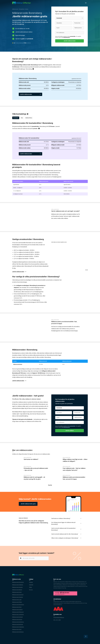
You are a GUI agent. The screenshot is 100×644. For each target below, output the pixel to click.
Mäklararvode (15, 9)
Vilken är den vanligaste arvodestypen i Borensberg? (66, 539)
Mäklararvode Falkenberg (18, 628)
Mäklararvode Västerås (18, 598)
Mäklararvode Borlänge (18, 625)
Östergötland (22, 9)
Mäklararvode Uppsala (17, 588)
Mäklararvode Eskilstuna (18, 633)
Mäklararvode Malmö (17, 590)
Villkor (31, 588)
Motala (27, 9)
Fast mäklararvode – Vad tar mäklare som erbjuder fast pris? (74, 469)
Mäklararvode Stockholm (18, 583)
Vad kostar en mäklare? (31, 459)
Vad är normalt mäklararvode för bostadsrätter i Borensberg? (66, 530)
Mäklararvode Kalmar (17, 620)
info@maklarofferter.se (59, 618)
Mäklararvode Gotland (17, 610)
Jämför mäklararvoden (70, 41)
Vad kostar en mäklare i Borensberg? (66, 519)
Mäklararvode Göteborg (18, 585)
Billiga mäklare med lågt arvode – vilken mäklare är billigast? (75, 460)
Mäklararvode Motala (18, 364)
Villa (22, 118)
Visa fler (50, 486)
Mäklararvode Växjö (17, 630)
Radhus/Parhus (29, 118)
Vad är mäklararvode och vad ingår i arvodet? (65, 211)
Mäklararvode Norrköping (18, 605)
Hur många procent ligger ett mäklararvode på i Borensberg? (66, 524)
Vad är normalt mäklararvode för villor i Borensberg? (66, 535)
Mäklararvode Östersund (18, 613)
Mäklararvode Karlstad (17, 618)
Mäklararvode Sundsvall (18, 595)
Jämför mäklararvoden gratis (28, 504)
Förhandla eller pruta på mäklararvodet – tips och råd (36, 469)
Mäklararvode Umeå (17, 593)
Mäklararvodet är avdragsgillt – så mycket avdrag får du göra (34, 479)
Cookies (31, 583)
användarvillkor (73, 36)
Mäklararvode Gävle (17, 608)
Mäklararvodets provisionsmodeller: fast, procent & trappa (64, 323)
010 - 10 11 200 (57, 621)
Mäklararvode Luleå (17, 600)
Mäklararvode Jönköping (18, 615)
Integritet (31, 585)
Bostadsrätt (16, 118)
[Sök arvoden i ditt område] (34, 559)
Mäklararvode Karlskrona (18, 623)
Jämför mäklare (70, 431)
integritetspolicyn (67, 37)
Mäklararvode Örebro (17, 603)
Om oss (31, 590)
